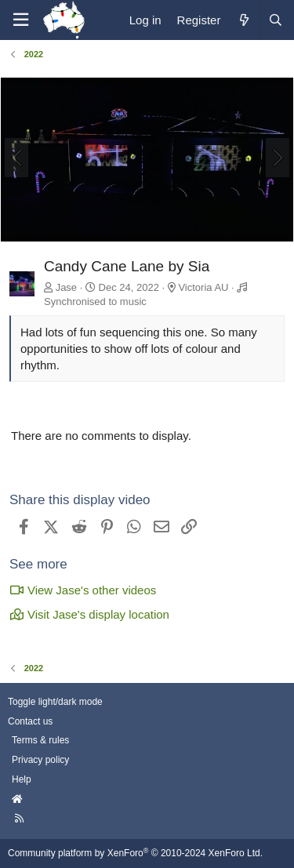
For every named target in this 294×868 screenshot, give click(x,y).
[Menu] (20, 20)
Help (22, 779)
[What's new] (243, 20)
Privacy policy (40, 760)
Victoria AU (203, 287)
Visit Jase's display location (89, 614)
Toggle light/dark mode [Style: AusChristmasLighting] (55, 702)
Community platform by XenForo (135, 853)
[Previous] (16, 158)
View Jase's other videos (83, 590)
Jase (66, 287)
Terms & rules (40, 740)
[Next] (278, 158)
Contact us (30, 721)
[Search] (275, 20)
